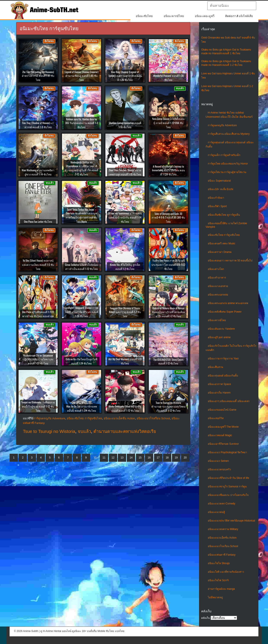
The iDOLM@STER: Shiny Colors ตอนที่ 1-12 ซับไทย (168, 361)
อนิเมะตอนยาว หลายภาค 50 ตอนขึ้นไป (230, 261)
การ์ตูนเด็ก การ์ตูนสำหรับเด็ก (224, 155)
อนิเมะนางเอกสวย (218, 286)
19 (176, 458)
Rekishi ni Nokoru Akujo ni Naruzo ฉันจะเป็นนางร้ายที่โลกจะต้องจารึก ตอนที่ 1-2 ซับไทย (168, 312)
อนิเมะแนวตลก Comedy (222, 504)
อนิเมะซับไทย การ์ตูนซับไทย (224, 235)
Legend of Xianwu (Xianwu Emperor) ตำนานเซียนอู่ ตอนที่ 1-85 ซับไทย (82, 76)
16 (149, 458)
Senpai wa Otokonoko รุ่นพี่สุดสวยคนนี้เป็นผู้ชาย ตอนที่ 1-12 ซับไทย (38, 406)
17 (158, 458)
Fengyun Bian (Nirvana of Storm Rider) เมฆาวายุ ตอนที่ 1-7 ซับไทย (125, 312)
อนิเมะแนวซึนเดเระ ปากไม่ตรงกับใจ (228, 495)
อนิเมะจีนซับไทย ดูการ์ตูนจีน (224, 215)
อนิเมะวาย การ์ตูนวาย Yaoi (223, 359)
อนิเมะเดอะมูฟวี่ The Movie (223, 427)
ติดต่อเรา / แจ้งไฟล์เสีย (239, 16)
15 (140, 458)
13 (122, 458)
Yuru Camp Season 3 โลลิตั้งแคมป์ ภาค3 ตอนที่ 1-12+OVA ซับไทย (168, 123)
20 (185, 458)
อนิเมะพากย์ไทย (174, 16)
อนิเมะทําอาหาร (217, 278)
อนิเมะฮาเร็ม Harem (219, 393)
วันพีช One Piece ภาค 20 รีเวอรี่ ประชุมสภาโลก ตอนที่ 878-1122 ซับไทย (168, 265)
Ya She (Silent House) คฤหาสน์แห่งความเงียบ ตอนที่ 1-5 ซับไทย (38, 265)
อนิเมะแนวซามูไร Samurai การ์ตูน (227, 486)
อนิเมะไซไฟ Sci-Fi (218, 580)
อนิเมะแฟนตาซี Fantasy (222, 555)
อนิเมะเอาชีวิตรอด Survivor (223, 444)
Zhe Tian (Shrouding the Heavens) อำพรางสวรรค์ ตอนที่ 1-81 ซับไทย (38, 76)
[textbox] (232, 6)
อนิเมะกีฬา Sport (217, 206)
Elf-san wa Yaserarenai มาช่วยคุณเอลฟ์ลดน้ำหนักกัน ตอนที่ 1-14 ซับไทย (125, 217)
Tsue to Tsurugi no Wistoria (49, 431)
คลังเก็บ (206, 618)
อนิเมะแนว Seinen (218, 461)
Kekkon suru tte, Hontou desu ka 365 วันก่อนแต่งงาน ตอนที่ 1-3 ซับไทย (82, 123)
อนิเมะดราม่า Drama (220, 252)
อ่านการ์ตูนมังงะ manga (221, 589)
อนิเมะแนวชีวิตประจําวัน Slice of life (228, 478)
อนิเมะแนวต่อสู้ (216, 512)
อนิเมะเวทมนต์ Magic (220, 435)
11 (104, 458)
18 (167, 458)
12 (113, 458)
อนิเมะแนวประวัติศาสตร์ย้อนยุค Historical (231, 521)
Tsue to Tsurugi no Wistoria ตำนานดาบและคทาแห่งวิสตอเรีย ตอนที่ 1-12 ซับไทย (168, 407)
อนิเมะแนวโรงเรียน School (223, 546)
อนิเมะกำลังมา (216, 198)
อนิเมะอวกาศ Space (219, 384)
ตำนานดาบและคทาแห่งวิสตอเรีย (125, 431)
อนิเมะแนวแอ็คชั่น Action (222, 538)
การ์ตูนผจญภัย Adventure (222, 125)
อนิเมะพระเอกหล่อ (218, 295)
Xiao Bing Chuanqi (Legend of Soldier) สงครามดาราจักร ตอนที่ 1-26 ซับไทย (125, 76)
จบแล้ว (84, 431)
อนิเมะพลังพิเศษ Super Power (225, 312)
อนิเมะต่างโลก (216, 269)
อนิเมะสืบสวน (215, 367)
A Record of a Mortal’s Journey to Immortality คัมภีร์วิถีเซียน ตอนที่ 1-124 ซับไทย (168, 170)
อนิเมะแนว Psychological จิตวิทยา (227, 452)
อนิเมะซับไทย (144, 16)
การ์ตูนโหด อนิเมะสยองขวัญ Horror (228, 164)
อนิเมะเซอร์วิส (216, 418)
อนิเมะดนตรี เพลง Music (222, 243)
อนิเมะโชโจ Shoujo (219, 563)
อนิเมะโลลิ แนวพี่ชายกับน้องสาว (226, 572)
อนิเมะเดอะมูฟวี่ (205, 16)
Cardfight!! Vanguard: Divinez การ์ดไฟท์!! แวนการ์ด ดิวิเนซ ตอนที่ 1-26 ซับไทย (82, 312)
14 (131, 458)
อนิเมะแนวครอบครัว (219, 469)
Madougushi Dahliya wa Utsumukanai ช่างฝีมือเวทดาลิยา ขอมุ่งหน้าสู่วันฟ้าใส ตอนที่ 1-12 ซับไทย (82, 168)
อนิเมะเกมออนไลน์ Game (222, 410)
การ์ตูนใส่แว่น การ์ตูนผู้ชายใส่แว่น (227, 172)
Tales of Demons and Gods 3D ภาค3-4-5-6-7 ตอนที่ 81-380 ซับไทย (168, 218)
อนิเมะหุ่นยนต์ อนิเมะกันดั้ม (223, 376)
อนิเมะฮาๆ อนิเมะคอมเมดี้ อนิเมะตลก (229, 401)
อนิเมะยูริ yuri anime (219, 337)
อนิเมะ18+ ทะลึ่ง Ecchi (220, 189)
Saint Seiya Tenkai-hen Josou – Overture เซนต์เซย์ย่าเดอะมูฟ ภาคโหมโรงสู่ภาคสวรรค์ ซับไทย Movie (82, 215)
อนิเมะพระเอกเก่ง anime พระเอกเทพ (228, 303)
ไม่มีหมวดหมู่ (215, 597)
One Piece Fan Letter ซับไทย (38, 221)
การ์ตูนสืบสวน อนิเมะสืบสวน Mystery (229, 134)
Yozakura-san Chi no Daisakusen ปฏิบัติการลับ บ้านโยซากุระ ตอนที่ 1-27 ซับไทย (38, 359)
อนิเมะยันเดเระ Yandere (221, 329)
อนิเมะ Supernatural (219, 181)
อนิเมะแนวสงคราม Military (223, 529)
